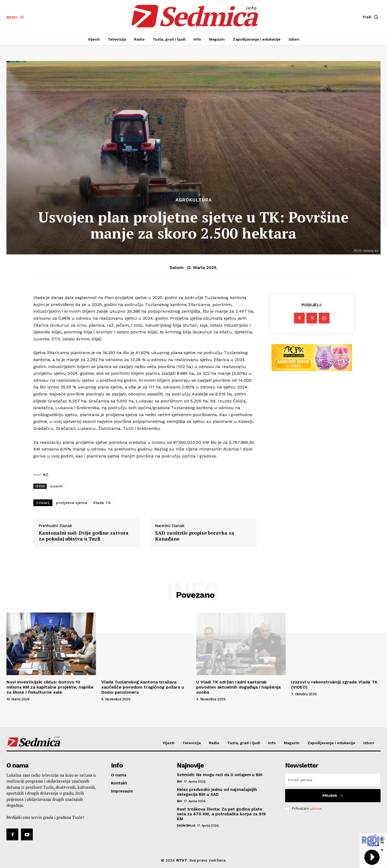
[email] (333, 780)
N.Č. (46, 475)
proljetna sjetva (71, 503)
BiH (180, 781)
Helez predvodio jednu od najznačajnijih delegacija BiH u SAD (217, 792)
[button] (371, 17)
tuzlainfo (56, 486)
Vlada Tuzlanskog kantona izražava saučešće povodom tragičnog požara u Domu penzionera (143, 687)
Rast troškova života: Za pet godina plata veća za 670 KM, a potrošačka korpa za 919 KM (221, 814)
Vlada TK (102, 503)
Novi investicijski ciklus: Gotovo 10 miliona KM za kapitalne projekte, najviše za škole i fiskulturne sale (50, 687)
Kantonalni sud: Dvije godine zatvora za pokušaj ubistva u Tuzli (84, 536)
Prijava (333, 796)
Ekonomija (186, 826)
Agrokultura (194, 200)
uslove (316, 808)
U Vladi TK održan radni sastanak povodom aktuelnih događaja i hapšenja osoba (238, 687)
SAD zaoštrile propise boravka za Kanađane (195, 536)
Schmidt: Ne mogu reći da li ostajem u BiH (220, 775)
